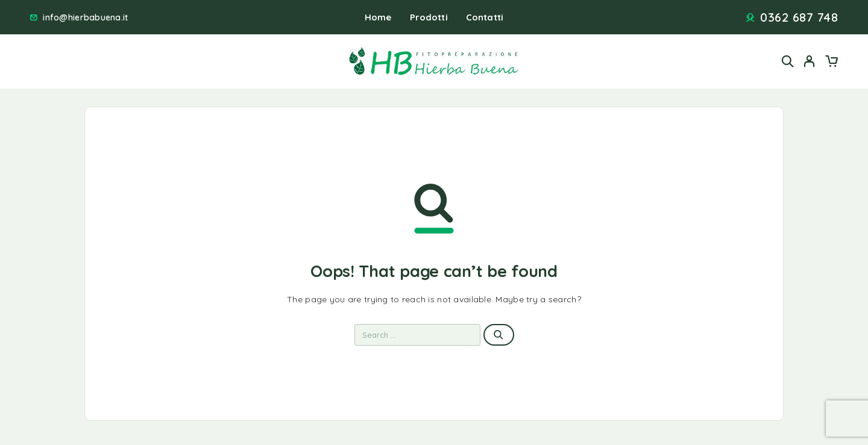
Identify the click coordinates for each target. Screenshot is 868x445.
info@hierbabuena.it (85, 18)
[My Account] (810, 61)
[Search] (788, 61)
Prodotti (429, 17)
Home (378, 17)
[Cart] (831, 63)
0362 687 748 (799, 17)
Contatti (485, 17)
